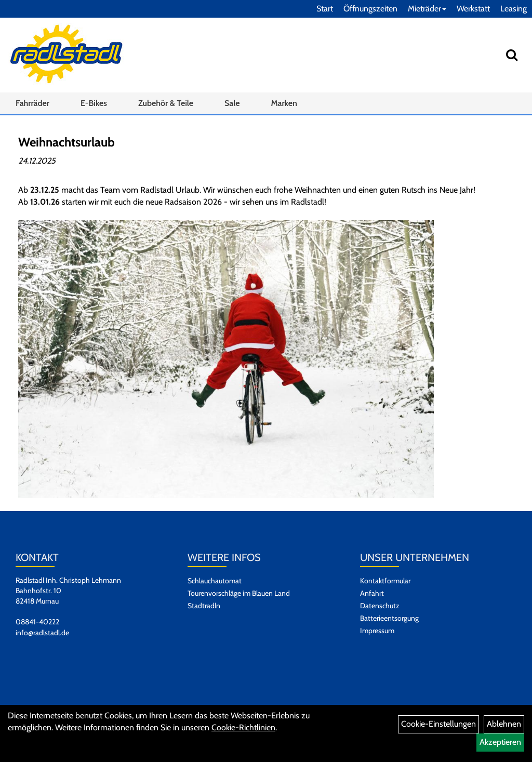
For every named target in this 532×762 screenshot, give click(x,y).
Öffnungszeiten (370, 9)
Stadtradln (204, 606)
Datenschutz (380, 606)
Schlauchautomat (215, 581)
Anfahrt (372, 593)
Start (325, 9)
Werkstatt (473, 9)
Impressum (377, 631)
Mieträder (427, 9)
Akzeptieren (500, 742)
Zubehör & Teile (166, 103)
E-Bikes (94, 103)
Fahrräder (32, 103)
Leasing (514, 9)
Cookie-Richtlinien (243, 727)
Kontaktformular (385, 581)
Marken (284, 103)
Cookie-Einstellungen (438, 724)
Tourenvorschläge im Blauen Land (239, 593)
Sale (232, 103)
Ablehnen (504, 724)
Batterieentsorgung (389, 618)
